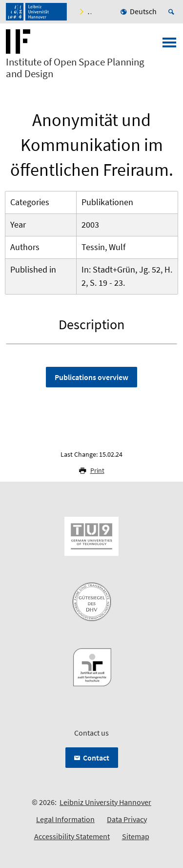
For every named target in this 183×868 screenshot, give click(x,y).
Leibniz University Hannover (105, 802)
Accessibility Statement (72, 836)
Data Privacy (127, 819)
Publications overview (91, 377)
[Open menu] (169, 45)
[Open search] (173, 12)
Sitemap (136, 836)
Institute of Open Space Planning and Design (75, 68)
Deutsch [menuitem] (143, 11)
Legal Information (65, 819)
